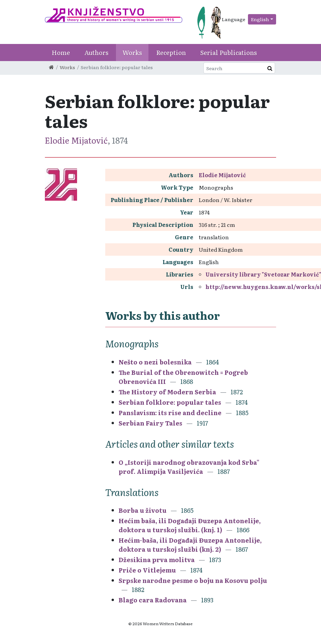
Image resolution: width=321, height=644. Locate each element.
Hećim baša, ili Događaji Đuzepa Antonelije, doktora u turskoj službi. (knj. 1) (190, 525)
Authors (96, 53)
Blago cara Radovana (153, 600)
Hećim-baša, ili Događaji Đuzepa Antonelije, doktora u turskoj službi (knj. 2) (190, 545)
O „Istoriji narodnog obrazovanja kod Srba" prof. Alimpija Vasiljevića (189, 467)
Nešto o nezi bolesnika (155, 362)
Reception (171, 53)
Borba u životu (143, 510)
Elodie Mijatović (76, 140)
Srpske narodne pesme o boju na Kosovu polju (193, 580)
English (260, 19)
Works (132, 53)
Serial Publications (229, 53)
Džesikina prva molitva (157, 560)
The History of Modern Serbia (168, 392)
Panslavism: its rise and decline (171, 413)
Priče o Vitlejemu (147, 570)
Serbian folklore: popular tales (171, 402)
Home (61, 53)
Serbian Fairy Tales (151, 423)
